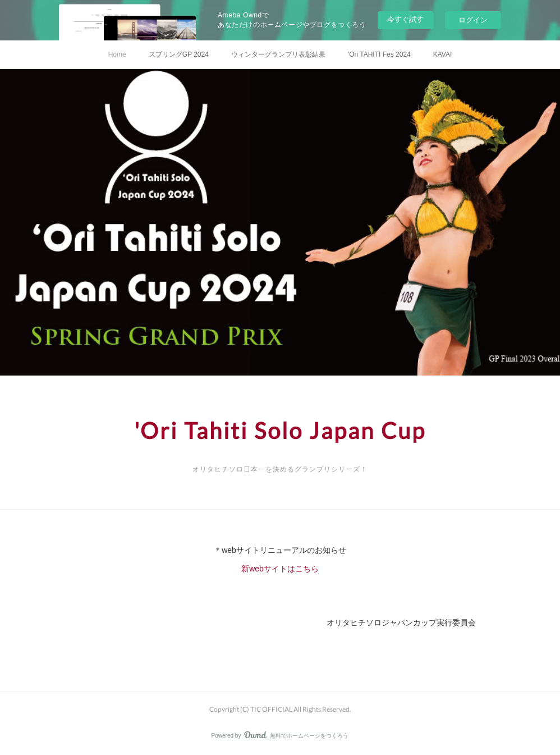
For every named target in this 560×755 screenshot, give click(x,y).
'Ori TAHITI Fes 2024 (379, 54)
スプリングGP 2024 (179, 54)
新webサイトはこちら (280, 569)
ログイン (473, 20)
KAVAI (443, 54)
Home (117, 54)
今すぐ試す (405, 19)
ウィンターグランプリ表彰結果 (278, 54)
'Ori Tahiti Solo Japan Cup (280, 431)
